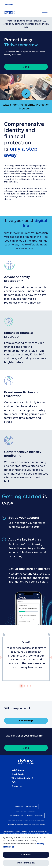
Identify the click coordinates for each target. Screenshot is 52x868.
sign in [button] (26, 67)
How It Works (18, 774)
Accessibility (39, 815)
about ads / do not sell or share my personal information (26, 820)
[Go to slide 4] (31, 686)
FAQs (14, 782)
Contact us (17, 786)
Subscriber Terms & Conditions (26, 811)
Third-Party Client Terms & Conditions (21, 815)
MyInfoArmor (18, 770)
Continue (26, 855)
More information (26, 863)
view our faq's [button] (26, 721)
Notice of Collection (31, 806)
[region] (26, 851)
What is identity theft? (22, 778)
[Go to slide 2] (24, 686)
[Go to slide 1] (21, 686)
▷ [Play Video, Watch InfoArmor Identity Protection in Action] (26, 93)
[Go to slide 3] (28, 686)
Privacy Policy (19, 806)
